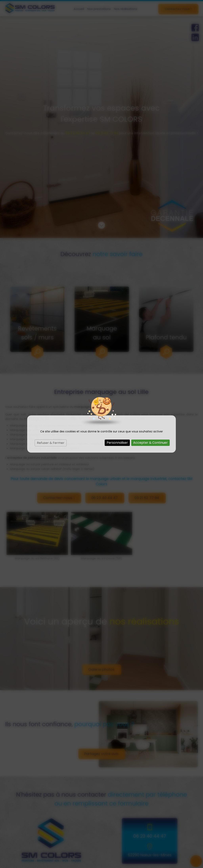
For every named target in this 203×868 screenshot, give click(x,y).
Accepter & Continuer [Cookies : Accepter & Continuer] (150, 443)
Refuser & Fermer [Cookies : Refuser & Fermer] (51, 443)
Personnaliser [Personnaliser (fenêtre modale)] (117, 443)
